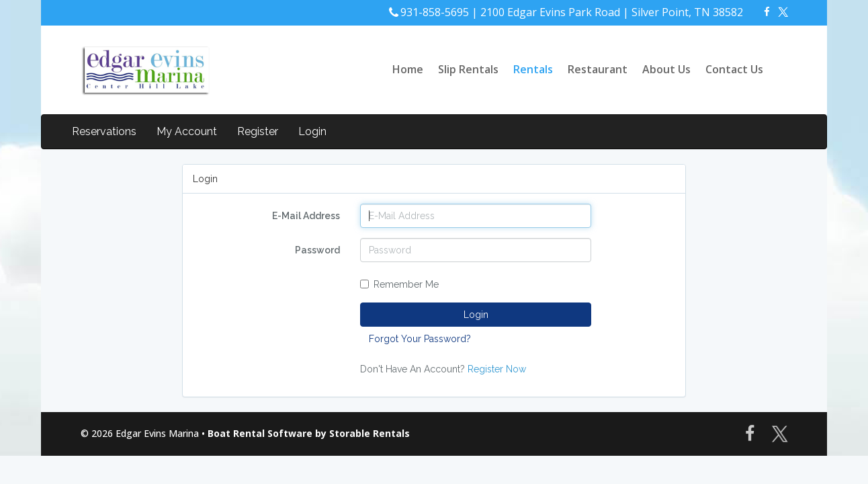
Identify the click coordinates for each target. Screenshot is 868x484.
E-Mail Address (306, 216)
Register (258, 131)
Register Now (497, 369)
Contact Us (734, 69)
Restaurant (598, 69)
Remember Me (399, 284)
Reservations (104, 131)
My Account (187, 131)
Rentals (533, 69)
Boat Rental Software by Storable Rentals (309, 433)
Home (408, 69)
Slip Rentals (468, 69)
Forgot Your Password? (420, 339)
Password (317, 250)
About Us (666, 69)
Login (312, 131)
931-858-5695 (435, 12)
